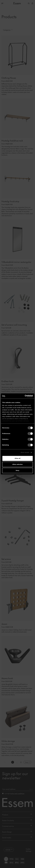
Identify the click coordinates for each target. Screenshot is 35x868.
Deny (17, 470)
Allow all (18, 458)
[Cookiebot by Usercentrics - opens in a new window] (25, 396)
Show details (25, 452)
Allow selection (17, 464)
